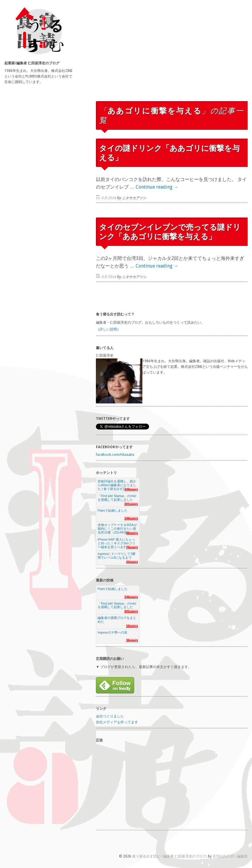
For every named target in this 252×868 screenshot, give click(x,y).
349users (131, 489)
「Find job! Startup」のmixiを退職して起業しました (117, 498)
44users (132, 562)
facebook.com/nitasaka (115, 455)
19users (132, 626)
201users (131, 504)
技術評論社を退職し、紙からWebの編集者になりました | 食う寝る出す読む (117, 483)
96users (132, 533)
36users (132, 640)
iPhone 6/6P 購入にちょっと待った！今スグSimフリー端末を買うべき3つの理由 (118, 542)
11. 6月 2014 (106, 198)
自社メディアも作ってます (117, 722)
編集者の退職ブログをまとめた (117, 620)
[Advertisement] (172, 56)
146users (131, 518)
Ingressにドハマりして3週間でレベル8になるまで (116, 556)
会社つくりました (110, 716)
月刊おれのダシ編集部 (230, 856)
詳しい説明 (108, 329)
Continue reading (157, 187)
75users (132, 547)
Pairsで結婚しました (113, 510)
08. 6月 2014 (106, 277)
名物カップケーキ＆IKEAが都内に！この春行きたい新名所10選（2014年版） (117, 527)
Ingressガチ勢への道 (112, 632)
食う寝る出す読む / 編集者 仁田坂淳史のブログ (169, 856)
